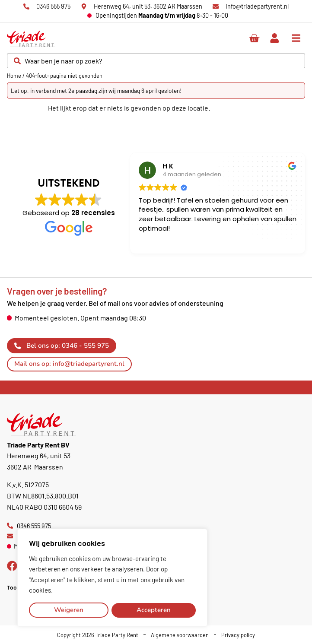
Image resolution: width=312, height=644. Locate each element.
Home (14, 76)
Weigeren (69, 610)
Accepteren (154, 610)
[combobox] (156, 61)
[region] (112, 578)
